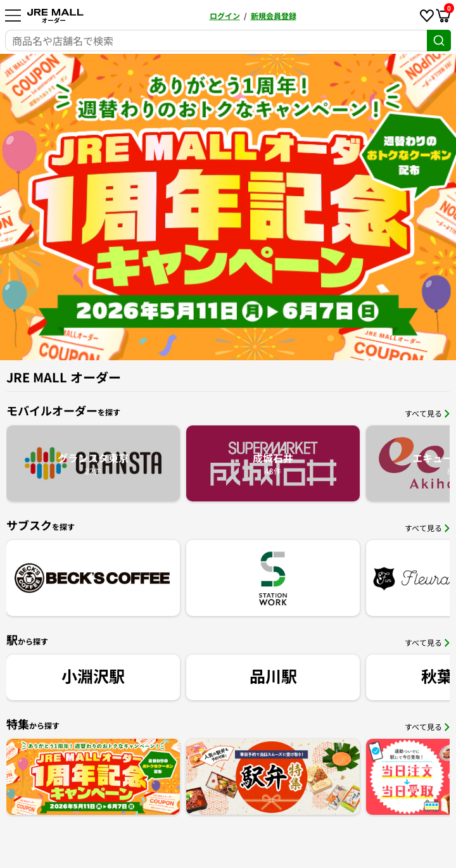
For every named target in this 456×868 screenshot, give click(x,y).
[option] (228, 207)
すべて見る (427, 413)
